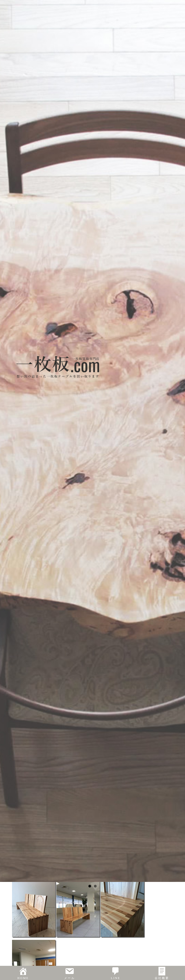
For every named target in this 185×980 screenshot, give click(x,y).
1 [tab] (90, 886)
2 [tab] (95, 886)
